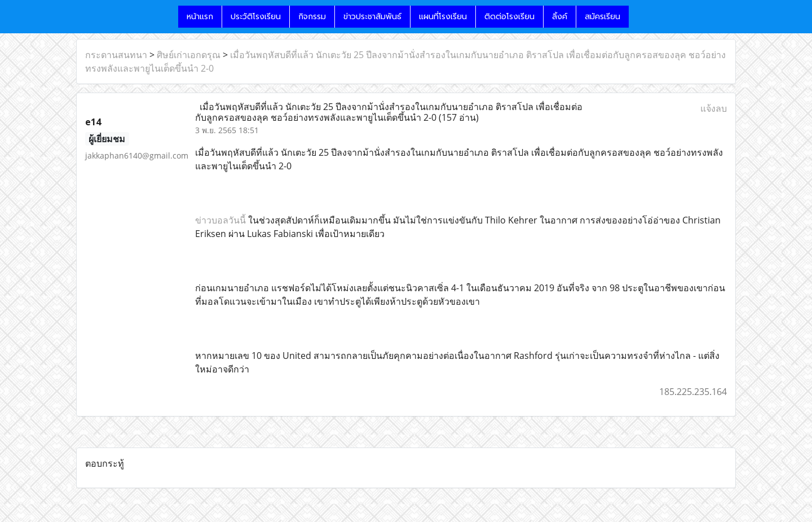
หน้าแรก (200, 17)
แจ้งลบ (714, 108)
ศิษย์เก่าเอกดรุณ (189, 55)
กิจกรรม (312, 17)
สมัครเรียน (603, 17)
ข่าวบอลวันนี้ (220, 220)
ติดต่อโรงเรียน (509, 17)
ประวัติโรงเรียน (256, 17)
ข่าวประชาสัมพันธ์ (372, 17)
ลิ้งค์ (560, 17)
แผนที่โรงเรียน (443, 17)
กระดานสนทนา (116, 55)
